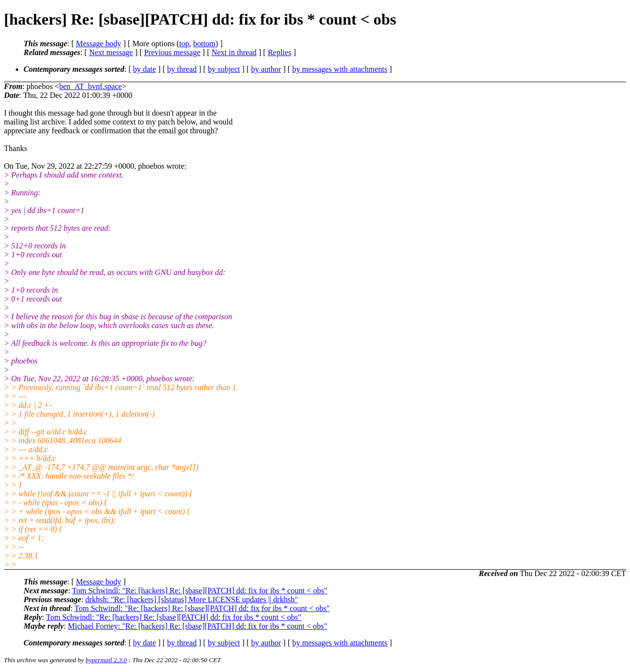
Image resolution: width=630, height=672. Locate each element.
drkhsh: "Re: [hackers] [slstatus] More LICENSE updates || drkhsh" (191, 599)
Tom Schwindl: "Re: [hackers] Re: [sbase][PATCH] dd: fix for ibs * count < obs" (200, 591)
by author (266, 69)
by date (144, 69)
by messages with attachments (340, 69)
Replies (280, 52)
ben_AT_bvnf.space (91, 86)
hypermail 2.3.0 (106, 660)
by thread (182, 69)
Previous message (172, 52)
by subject (224, 69)
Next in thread (234, 52)
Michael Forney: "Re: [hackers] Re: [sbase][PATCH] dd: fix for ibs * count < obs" (198, 626)
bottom (204, 44)
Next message (111, 52)
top (184, 44)
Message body (98, 44)
